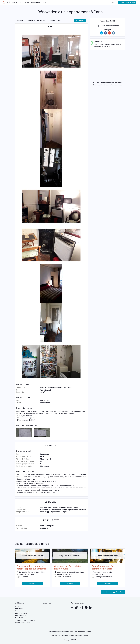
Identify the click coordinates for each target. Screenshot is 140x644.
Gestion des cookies (22, 623)
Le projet (30, 21)
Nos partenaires (21, 613)
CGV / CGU (19, 618)
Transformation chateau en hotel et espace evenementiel (32, 568)
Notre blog (19, 609)
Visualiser (32, 583)
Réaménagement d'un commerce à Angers (103, 568)
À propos (18, 606)
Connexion (112, 2)
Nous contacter (20, 616)
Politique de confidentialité (25, 620)
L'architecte (55, 21)
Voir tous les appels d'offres (113, 592)
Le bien (20, 21)
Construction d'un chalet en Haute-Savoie (68, 568)
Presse (17, 611)
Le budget (42, 21)
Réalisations (36, 2)
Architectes (24, 2)
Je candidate (80, 21)
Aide (44, 2)
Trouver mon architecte (127, 2)
